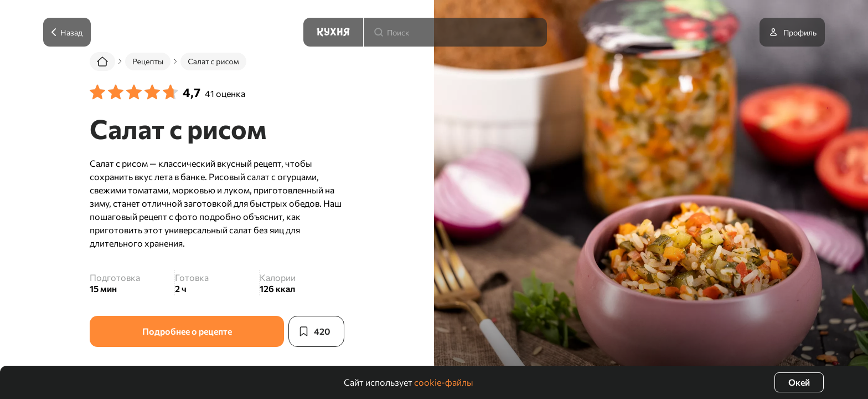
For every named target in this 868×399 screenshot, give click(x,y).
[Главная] (102, 62)
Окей (799, 382)
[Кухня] (333, 32)
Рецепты (148, 61)
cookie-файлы (444, 382)
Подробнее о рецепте (187, 331)
